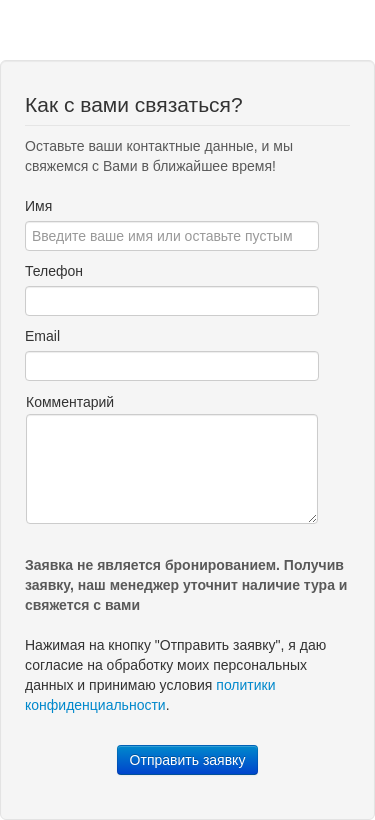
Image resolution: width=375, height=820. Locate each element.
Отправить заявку (188, 760)
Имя (38, 206)
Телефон (54, 271)
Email (42, 336)
